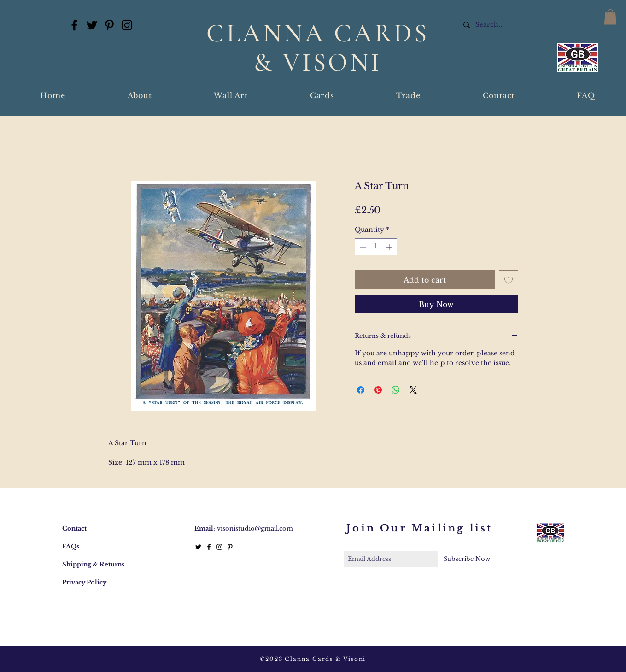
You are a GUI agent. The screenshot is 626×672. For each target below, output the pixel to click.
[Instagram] (127, 25)
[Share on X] (413, 390)
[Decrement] (362, 247)
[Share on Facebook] (361, 390)
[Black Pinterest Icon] (230, 547)
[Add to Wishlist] (509, 280)
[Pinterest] (109, 25)
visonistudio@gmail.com (255, 528)
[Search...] (527, 25)
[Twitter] (92, 25)
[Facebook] (74, 25)
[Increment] (390, 247)
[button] (610, 17)
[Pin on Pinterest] (378, 390)
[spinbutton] (376, 247)
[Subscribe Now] (467, 559)
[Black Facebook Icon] (209, 547)
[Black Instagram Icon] (219, 547)
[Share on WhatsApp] (396, 390)
